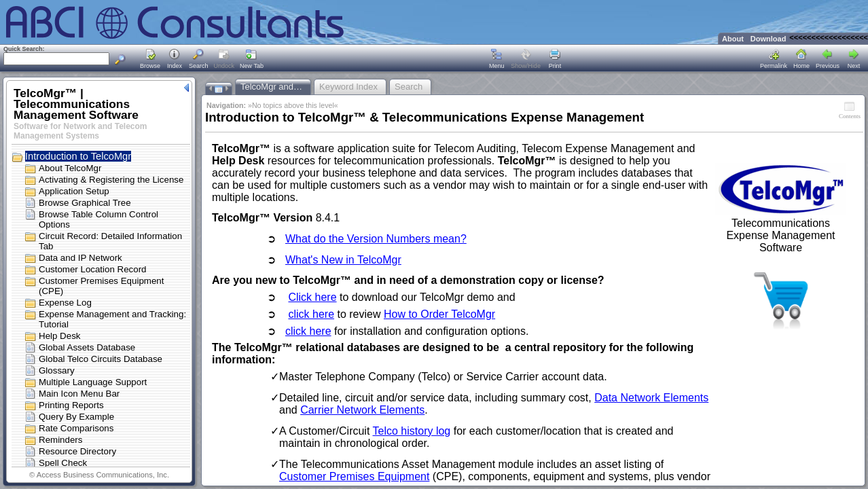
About (733, 39)
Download (768, 39)
